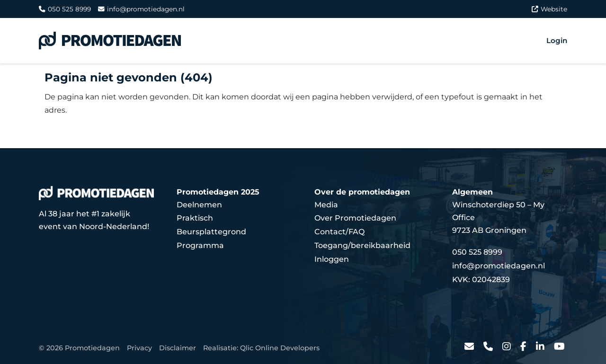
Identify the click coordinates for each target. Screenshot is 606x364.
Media (326, 205)
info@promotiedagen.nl (141, 9)
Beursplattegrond (211, 232)
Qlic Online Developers (280, 348)
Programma (200, 245)
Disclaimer (178, 348)
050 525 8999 (65, 9)
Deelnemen (199, 205)
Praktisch (195, 218)
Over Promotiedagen (355, 218)
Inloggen (332, 259)
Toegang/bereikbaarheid (362, 245)
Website (549, 9)
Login (557, 40)
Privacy (139, 348)
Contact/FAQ (339, 232)
